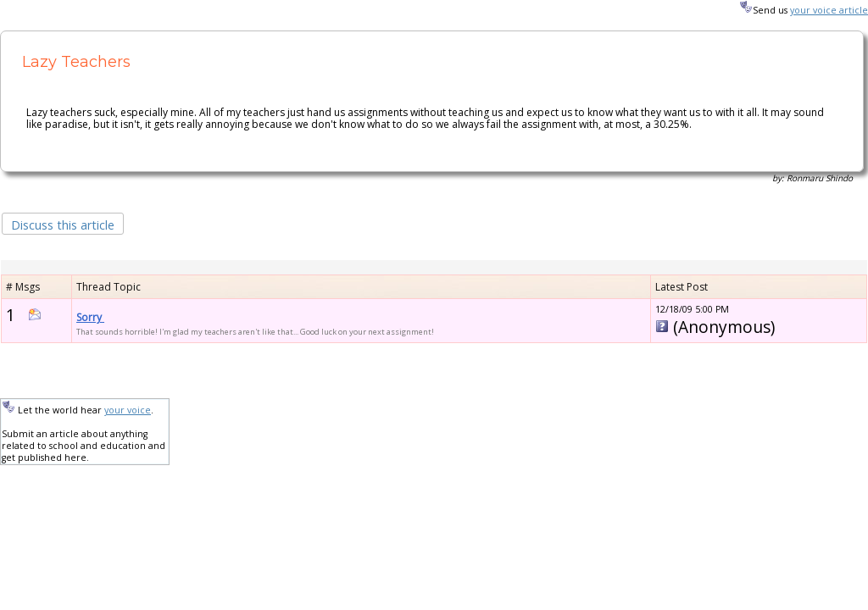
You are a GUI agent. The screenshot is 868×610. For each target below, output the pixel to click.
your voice (128, 410)
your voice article (829, 10)
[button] (63, 223)
